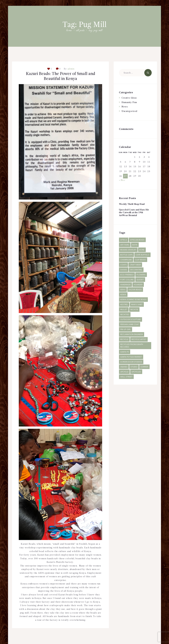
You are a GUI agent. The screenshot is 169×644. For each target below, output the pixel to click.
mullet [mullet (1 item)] (124, 310)
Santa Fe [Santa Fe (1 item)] (125, 352)
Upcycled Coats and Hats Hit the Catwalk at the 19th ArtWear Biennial (135, 213)
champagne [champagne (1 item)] (126, 260)
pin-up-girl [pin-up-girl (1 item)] (126, 330)
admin (70, 69)
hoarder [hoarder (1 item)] (138, 285)
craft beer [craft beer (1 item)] (135, 265)
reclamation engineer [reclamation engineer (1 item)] (132, 335)
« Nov (122, 180)
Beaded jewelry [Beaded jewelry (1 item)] (128, 250)
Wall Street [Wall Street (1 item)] (126, 377)
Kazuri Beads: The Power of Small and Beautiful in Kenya (61, 77)
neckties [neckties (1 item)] (125, 315)
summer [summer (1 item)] (144, 367)
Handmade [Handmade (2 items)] (125, 285)
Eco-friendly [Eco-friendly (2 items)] (127, 275)
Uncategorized (130, 111)
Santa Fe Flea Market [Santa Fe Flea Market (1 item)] (131, 357)
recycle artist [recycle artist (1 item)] (139, 340)
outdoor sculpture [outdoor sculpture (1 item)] (131, 320)
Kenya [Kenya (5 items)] (123, 295)
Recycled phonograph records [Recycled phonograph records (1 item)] (132, 346)
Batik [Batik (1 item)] (135, 245)
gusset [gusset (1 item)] (140, 280)
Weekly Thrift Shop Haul (132, 204)
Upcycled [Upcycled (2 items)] (136, 372)
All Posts (80, 30)
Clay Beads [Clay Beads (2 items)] (140, 260)
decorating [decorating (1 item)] (136, 270)
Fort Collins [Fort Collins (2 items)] (127, 280)
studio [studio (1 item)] (134, 367)
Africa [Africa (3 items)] (124, 240)
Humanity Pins (130, 102)
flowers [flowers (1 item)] (141, 275)
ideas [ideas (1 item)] (123, 290)
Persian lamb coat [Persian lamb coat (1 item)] (130, 325)
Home (69, 31)
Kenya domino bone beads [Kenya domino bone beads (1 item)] (133, 300)
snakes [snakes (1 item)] (124, 367)
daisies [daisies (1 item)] (124, 270)
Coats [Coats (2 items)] (123, 265)
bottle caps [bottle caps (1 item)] (126, 255)
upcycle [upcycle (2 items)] (124, 372)
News (125, 107)
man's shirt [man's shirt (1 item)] (137, 305)
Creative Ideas (130, 98)
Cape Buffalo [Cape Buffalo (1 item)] (142, 255)
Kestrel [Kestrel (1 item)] (124, 305)
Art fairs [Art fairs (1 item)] (125, 245)
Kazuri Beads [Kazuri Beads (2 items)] (135, 290)
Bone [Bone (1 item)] (142, 250)
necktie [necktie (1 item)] (134, 310)
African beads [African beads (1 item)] (137, 240)
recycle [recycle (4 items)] (124, 340)
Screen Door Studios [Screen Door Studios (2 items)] (131, 362)
